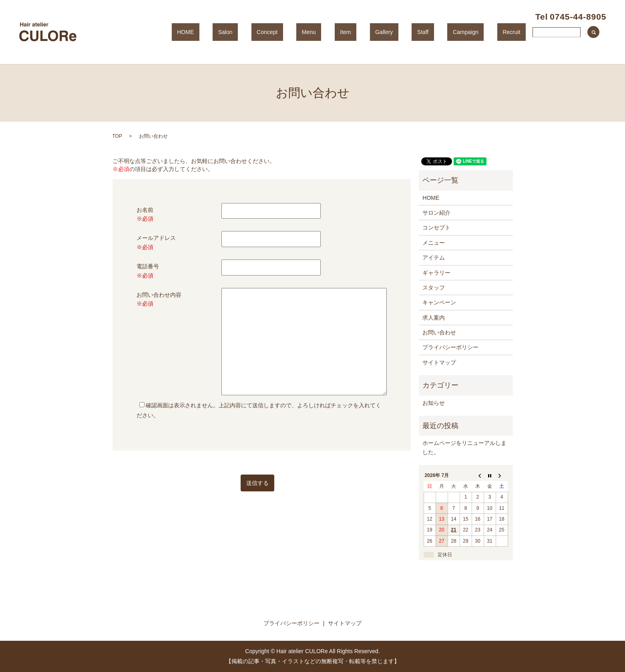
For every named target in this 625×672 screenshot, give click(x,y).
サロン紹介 (436, 213)
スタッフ (434, 288)
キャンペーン (439, 302)
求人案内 (434, 318)
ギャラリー (436, 273)
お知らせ (434, 403)
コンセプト (436, 227)
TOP (117, 136)
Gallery (414, 32)
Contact (553, 32)
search (593, 32)
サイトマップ (439, 362)
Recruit (509, 32)
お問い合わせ (439, 332)
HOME (269, 32)
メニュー (434, 243)
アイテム (434, 258)
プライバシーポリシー (450, 347)
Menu (361, 32)
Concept (330, 32)
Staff (442, 32)
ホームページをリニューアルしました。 (464, 447)
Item (386, 32)
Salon (299, 32)
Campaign (474, 32)
